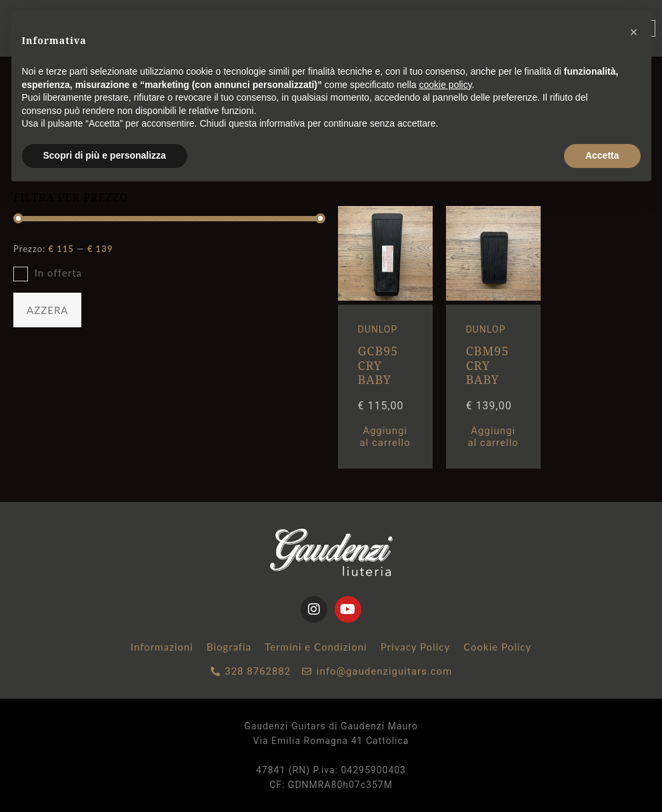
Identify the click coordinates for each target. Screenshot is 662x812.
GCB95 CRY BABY (378, 365)
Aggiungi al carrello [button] (385, 437)
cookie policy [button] (445, 85)
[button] (634, 32)
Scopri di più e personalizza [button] (105, 155)
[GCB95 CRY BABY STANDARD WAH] (385, 297)
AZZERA (47, 310)
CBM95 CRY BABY (488, 365)
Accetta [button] (602, 155)
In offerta (58, 273)
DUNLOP (378, 329)
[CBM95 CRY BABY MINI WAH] (493, 297)
